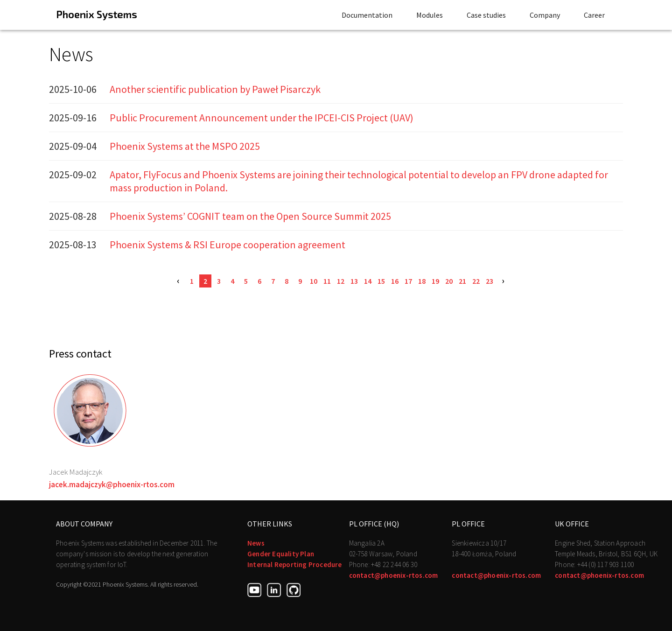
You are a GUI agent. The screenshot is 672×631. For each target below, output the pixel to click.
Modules (430, 15)
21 (462, 281)
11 (327, 281)
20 (449, 281)
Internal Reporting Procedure (295, 564)
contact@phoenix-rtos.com (394, 575)
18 (422, 281)
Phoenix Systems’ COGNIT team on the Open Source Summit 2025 (250, 216)
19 (435, 281)
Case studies (486, 15)
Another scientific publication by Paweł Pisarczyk (215, 89)
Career (594, 15)
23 (490, 281)
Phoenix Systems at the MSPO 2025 (185, 146)
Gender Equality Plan (281, 554)
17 (408, 281)
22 (476, 281)
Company (545, 15)
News (256, 543)
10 (314, 281)
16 (395, 281)
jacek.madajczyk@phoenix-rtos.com (112, 484)
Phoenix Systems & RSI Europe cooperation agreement (227, 245)
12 (341, 281)
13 (354, 281)
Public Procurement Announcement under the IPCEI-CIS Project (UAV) (262, 118)
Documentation (367, 15)
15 (381, 281)
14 (368, 281)
